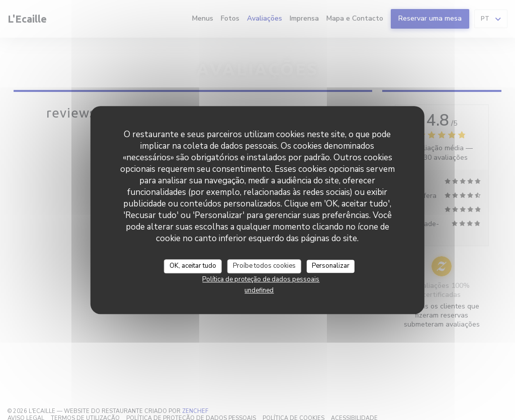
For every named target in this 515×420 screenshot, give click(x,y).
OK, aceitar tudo (193, 266)
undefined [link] (259, 290)
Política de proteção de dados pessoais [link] (261, 279)
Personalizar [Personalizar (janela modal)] (331, 266)
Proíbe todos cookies (264, 266)
